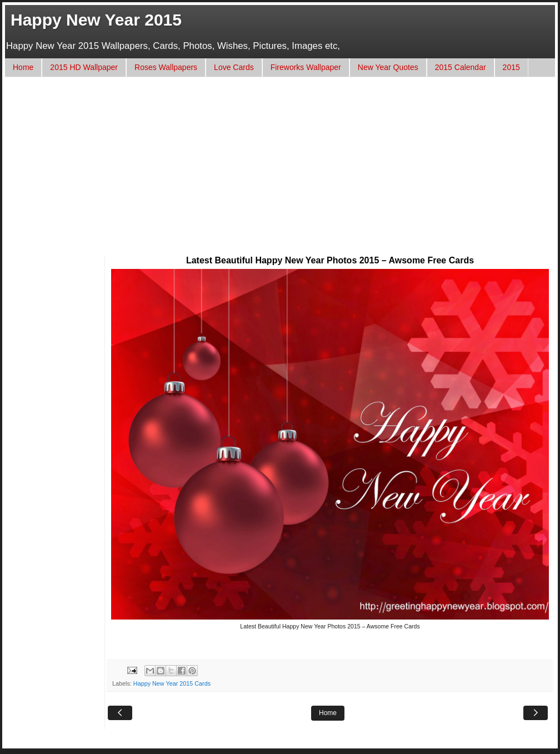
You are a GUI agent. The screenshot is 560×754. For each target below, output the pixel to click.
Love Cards (234, 67)
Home (23, 67)
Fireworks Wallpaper (306, 67)
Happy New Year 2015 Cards (172, 683)
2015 (511, 67)
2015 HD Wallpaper (84, 67)
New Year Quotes (388, 67)
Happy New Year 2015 (96, 20)
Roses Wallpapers (166, 67)
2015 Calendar (461, 67)
